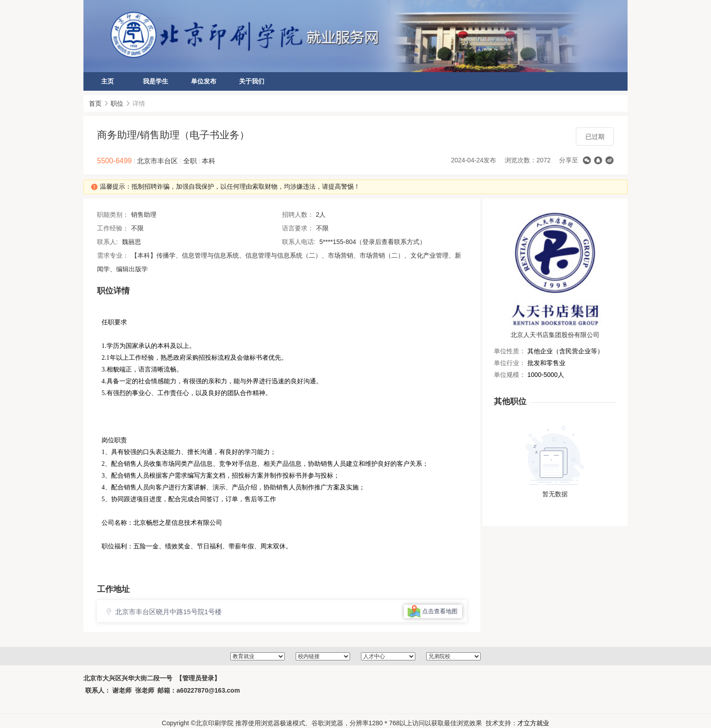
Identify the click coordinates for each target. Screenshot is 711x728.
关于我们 (252, 81)
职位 (117, 103)
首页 (95, 103)
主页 (107, 81)
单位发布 (204, 81)
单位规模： (510, 375)
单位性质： (510, 351)
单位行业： (510, 363)
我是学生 (156, 81)
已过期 (595, 137)
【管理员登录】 (198, 683)
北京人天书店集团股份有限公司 (555, 335)
